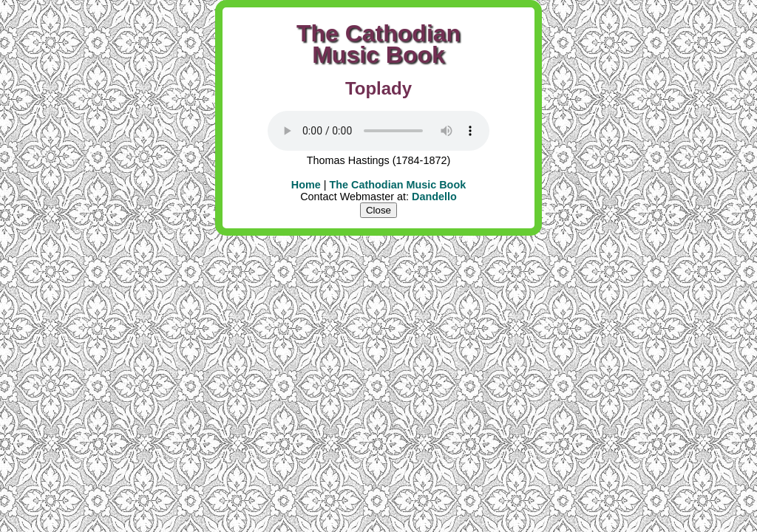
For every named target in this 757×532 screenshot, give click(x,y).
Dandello (434, 197)
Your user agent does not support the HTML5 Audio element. (378, 131)
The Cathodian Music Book (398, 185)
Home (306, 185)
